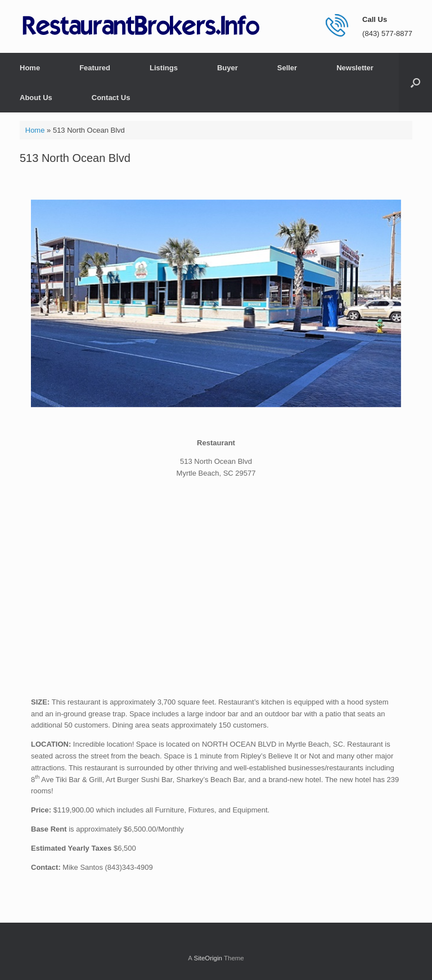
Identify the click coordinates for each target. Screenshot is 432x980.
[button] (415, 83)
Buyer (228, 68)
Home (30, 68)
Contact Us (111, 98)
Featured (95, 68)
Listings (164, 68)
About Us (36, 98)
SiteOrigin (208, 958)
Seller (287, 68)
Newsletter (355, 68)
